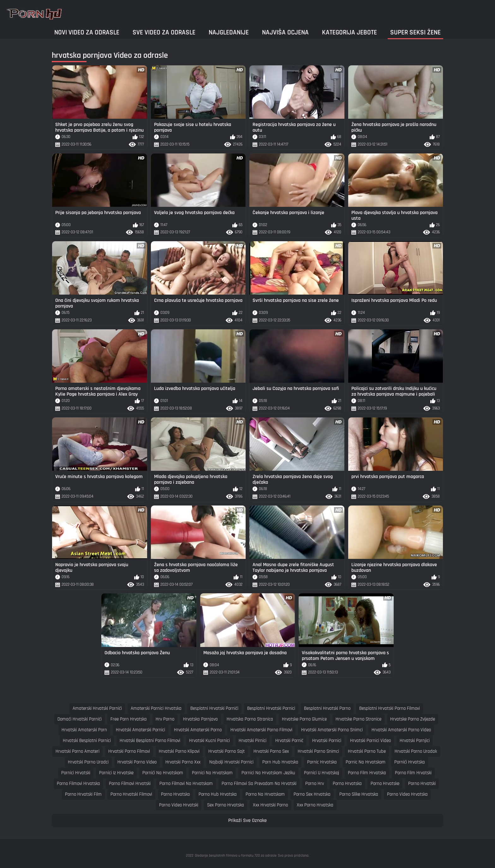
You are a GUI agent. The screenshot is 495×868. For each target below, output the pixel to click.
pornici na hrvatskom (212, 773)
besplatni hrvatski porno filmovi (390, 708)
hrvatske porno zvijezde (413, 719)
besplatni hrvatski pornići (214, 708)
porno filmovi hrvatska (78, 784)
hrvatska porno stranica (250, 719)
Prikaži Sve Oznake (247, 820)
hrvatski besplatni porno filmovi (150, 741)
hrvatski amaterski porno (198, 730)
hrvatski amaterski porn (84, 730)
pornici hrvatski (76, 773)
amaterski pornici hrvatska (156, 708)
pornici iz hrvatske (116, 773)
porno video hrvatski (179, 805)
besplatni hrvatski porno (327, 708)
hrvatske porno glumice (304, 719)
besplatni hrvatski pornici (271, 708)
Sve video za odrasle (164, 32)
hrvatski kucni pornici (209, 741)
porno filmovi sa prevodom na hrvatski (259, 784)
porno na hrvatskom (265, 794)
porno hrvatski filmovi (131, 794)
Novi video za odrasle (87, 32)
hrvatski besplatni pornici (87, 741)
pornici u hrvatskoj (322, 773)
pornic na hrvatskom (366, 762)
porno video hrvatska (407, 794)
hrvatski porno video (137, 762)
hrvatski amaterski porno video (401, 730)
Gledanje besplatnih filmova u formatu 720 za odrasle (236, 856)
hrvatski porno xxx (183, 762)
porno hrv (315, 784)
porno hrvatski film (83, 794)
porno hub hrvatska (218, 794)
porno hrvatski (422, 784)
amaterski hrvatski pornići (97, 708)
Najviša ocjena (285, 32)
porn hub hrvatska (280, 762)
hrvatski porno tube (367, 751)
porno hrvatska (347, 784)
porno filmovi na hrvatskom (186, 784)
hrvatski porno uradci (88, 762)
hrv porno (165, 719)
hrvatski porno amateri (78, 751)
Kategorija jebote (349, 32)
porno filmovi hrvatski (130, 784)
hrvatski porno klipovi (179, 751)
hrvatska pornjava (200, 719)
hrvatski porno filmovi (129, 751)
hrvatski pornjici (415, 741)
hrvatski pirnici (253, 741)
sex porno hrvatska (226, 805)
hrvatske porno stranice (358, 719)
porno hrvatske (385, 784)
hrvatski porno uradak (416, 751)
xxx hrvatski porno (270, 805)
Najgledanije (229, 32)
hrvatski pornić (289, 741)
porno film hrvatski (413, 773)
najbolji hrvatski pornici (231, 762)
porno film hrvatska (367, 773)
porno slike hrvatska (359, 794)
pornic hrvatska (322, 762)
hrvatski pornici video (370, 741)
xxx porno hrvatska (315, 805)
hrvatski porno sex (271, 751)
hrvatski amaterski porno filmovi (261, 730)
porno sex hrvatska (312, 794)
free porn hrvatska (129, 719)
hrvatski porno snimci (318, 751)
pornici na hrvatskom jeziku (268, 773)
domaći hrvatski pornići (80, 719)
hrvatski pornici (327, 741)
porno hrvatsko (175, 794)
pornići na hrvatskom (163, 773)
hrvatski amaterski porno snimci (332, 730)
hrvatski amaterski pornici (140, 730)
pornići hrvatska (410, 762)
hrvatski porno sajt (227, 751)
